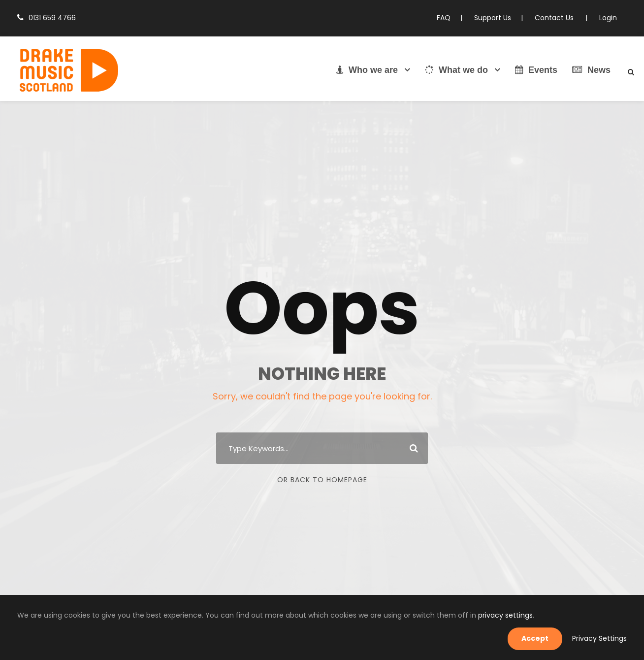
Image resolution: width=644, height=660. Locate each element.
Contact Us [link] (559, 18)
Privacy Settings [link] (602, 638)
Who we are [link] (367, 70)
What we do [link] (456, 70)
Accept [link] (542, 638)
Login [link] (609, 18)
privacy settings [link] (445, 638)
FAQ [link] (452, 18)
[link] (69, 71)
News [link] (591, 70)
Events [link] (536, 70)
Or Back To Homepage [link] (322, 480)
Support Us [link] (500, 18)
